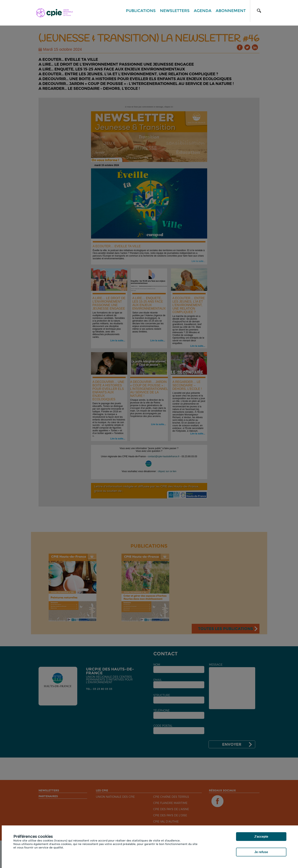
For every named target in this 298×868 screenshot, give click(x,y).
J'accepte (261, 837)
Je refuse (261, 852)
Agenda (203, 11)
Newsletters (175, 11)
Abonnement (231, 11)
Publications (141, 11)
